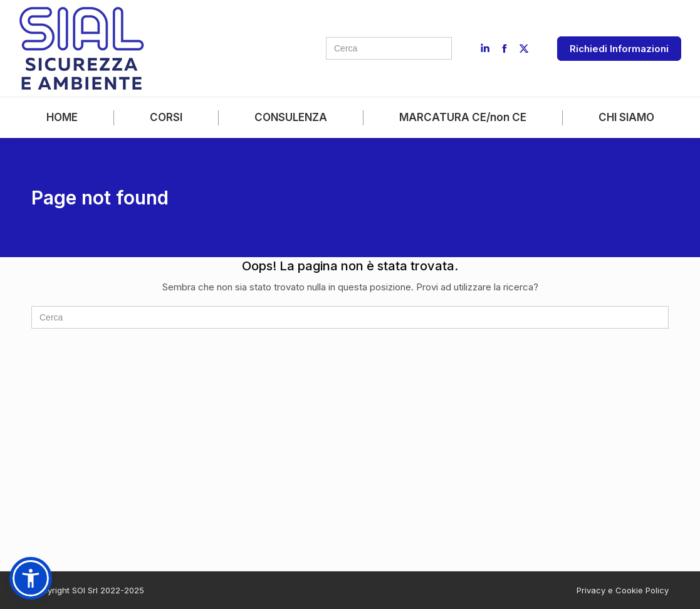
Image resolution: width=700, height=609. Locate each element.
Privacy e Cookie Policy (623, 590)
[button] (31, 578)
